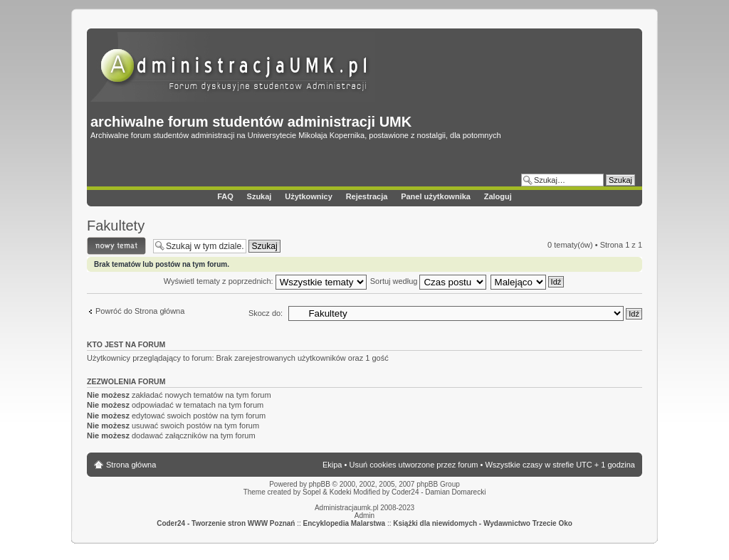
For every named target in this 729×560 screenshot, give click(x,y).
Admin (364, 516)
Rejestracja (367, 196)
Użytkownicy (309, 196)
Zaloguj (498, 196)
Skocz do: (266, 313)
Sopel (312, 492)
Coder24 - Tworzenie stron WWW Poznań (226, 523)
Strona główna (131, 465)
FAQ (225, 196)
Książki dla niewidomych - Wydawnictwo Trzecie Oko (483, 523)
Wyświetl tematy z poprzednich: (265, 281)
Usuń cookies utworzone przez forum (413, 465)
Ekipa (332, 465)
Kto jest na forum (126, 344)
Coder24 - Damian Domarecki (439, 492)
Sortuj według (429, 281)
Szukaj (259, 196)
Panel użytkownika (436, 196)
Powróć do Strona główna (140, 311)
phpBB (320, 484)
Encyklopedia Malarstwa (345, 523)
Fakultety (116, 226)
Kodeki (341, 492)
